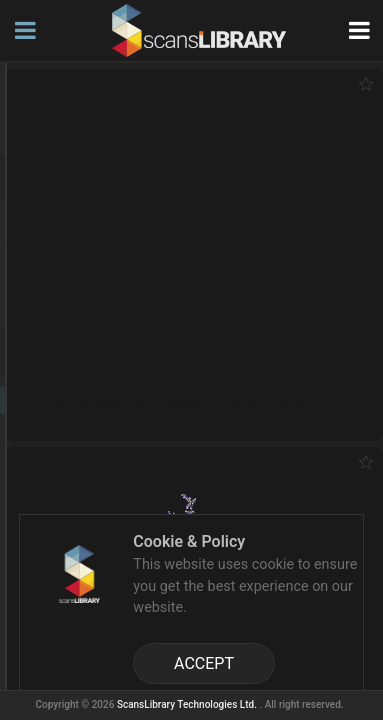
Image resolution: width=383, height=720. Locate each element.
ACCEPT (204, 663)
